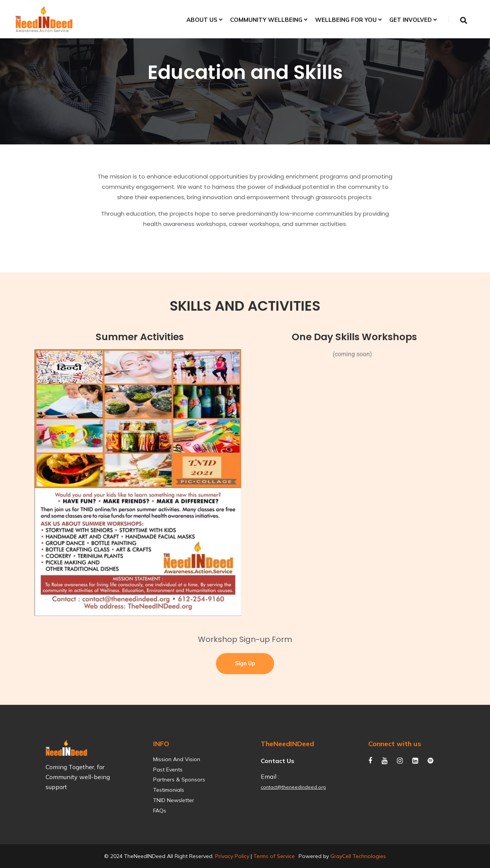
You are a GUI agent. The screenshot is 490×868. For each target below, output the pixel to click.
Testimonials (169, 790)
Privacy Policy (232, 856)
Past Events (168, 770)
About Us (202, 20)
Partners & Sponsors (179, 780)
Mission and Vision (177, 759)
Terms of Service (274, 856)
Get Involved (411, 20)
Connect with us (395, 744)
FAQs (160, 811)
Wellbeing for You (346, 20)
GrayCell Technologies (358, 856)
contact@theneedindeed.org (293, 787)
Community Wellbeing (266, 20)
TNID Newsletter (174, 800)
